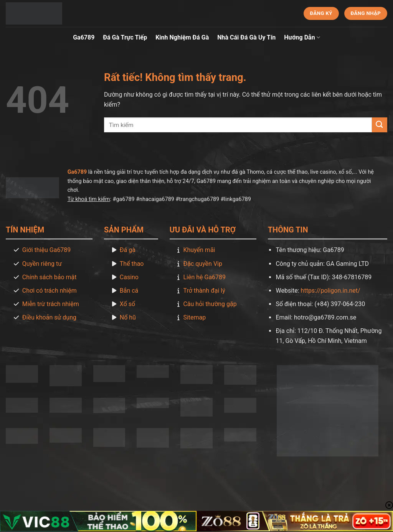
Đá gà (128, 250)
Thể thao (132, 264)
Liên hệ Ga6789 (204, 277)
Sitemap (194, 317)
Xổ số (127, 304)
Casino (129, 277)
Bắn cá (129, 291)
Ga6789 (84, 37)
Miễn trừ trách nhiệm (51, 304)
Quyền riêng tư (42, 264)
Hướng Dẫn (302, 38)
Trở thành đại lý (204, 291)
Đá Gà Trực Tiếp (125, 37)
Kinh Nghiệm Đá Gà (182, 37)
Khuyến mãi (199, 250)
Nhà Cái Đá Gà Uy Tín (246, 37)
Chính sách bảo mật (50, 277)
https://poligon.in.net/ (331, 291)
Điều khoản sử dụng (49, 317)
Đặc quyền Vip (203, 264)
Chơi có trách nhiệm (50, 291)
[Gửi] (380, 125)
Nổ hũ (128, 317)
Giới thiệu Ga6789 (47, 250)
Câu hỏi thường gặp (210, 304)
